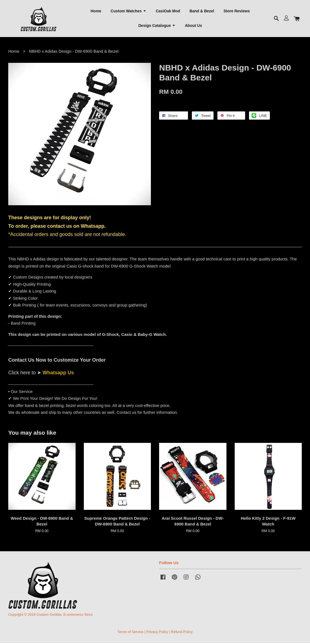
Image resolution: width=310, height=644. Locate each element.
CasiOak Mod (168, 11)
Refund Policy (182, 633)
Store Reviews (237, 11)
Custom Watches (129, 11)
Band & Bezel (202, 11)
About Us (193, 26)
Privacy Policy (157, 633)
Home (96, 11)
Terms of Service (130, 633)
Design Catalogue (157, 26)
